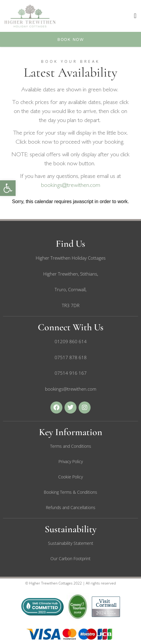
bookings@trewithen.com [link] (71, 185)
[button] (135, 16)
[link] (8, 188)
